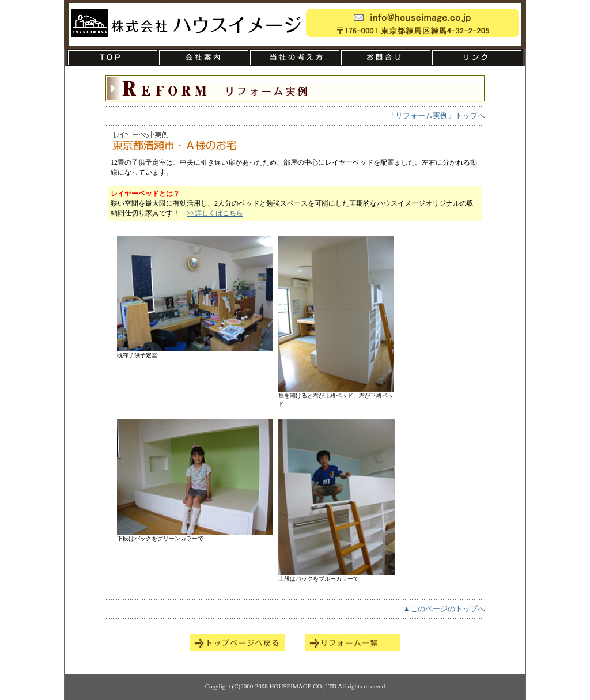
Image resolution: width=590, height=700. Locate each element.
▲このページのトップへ (444, 609)
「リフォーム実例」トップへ (436, 116)
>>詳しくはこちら (215, 213)
